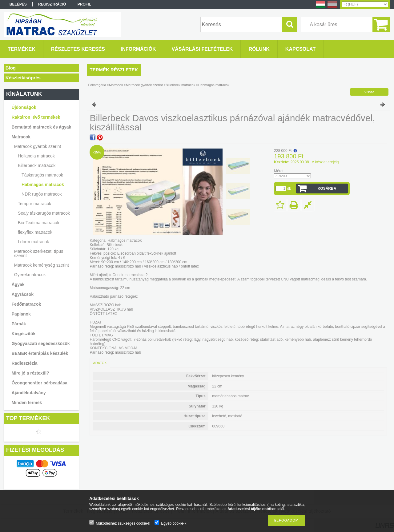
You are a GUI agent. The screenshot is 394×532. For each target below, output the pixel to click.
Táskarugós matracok (42, 175)
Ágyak (18, 284)
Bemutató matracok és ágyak (42, 127)
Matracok (21, 137)
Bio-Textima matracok (39, 223)
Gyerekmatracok (30, 275)
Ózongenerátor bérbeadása (40, 383)
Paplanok (21, 314)
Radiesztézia (25, 363)
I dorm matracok (33, 242)
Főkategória (97, 85)
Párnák (19, 324)
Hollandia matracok (36, 156)
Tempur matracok (34, 204)
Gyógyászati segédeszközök (41, 343)
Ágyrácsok (23, 294)
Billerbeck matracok (37, 165)
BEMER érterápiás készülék (40, 353)
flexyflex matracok (35, 232)
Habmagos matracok (43, 185)
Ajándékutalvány (29, 393)
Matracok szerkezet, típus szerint (39, 253)
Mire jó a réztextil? (30, 373)
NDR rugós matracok (42, 194)
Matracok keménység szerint (42, 265)
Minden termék (27, 403)
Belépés (18, 4)
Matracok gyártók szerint (38, 146)
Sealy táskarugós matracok (44, 213)
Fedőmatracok (26, 304)
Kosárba (327, 189)
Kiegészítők (24, 334)
